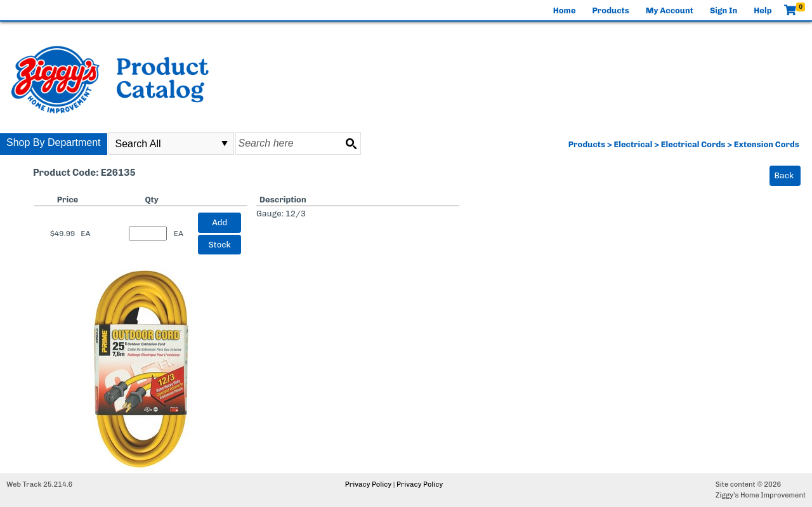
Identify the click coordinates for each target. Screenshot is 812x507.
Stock (220, 245)
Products (611, 10)
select (225, 143)
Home (565, 10)
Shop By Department (54, 142)
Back (784, 175)
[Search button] (351, 143)
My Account (670, 10)
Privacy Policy (368, 484)
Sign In (724, 10)
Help (763, 10)
